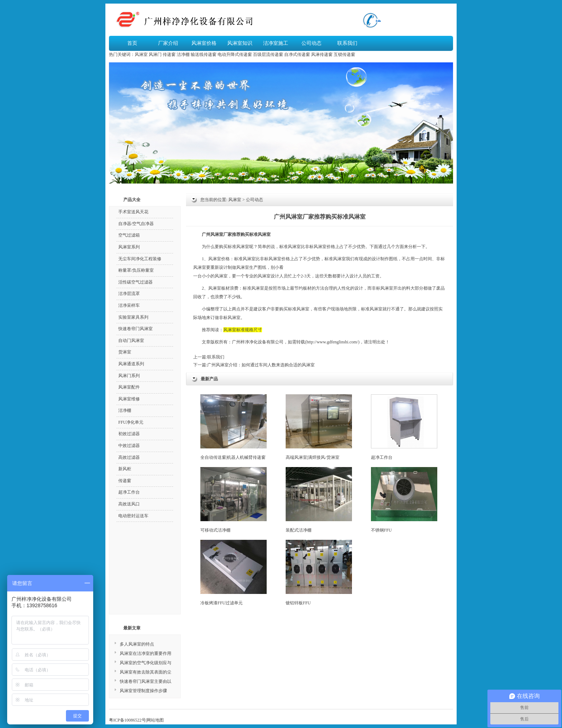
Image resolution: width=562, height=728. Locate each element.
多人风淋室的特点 (137, 644)
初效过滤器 (129, 434)
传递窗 (169, 54)
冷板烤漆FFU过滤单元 (234, 573)
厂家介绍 (168, 43)
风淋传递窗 (322, 54)
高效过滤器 (129, 457)
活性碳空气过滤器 (135, 282)
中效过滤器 (129, 446)
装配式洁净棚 (319, 500)
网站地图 (155, 720)
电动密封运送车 (133, 516)
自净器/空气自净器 (136, 224)
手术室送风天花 (133, 212)
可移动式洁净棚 (234, 500)
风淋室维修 (129, 399)
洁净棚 (183, 54)
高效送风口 (129, 504)
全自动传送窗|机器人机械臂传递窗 (234, 427)
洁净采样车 (129, 305)
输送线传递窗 (204, 54)
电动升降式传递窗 (235, 54)
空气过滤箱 (129, 235)
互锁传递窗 (344, 54)
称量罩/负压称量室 (136, 270)
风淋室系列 (129, 247)
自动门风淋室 (131, 341)
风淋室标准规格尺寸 (243, 330)
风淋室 (141, 54)
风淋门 (155, 54)
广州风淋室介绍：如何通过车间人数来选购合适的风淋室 (261, 365)
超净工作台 (404, 427)
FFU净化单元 (131, 422)
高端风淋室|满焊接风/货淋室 (319, 427)
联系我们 (347, 43)
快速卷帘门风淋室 (135, 329)
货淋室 (125, 352)
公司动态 (311, 43)
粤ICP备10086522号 (127, 720)
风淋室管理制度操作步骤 (143, 691)
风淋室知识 (240, 43)
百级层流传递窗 (268, 54)
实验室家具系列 (133, 317)
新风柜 (125, 469)
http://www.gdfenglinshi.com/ (332, 342)
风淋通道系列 (131, 364)
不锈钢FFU (404, 500)
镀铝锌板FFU (319, 573)
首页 (132, 43)
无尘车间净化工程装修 (140, 259)
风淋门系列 (129, 376)
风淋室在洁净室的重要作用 (146, 653)
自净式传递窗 (297, 54)
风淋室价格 (204, 43)
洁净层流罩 (129, 294)
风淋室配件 (129, 387)
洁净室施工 (276, 43)
